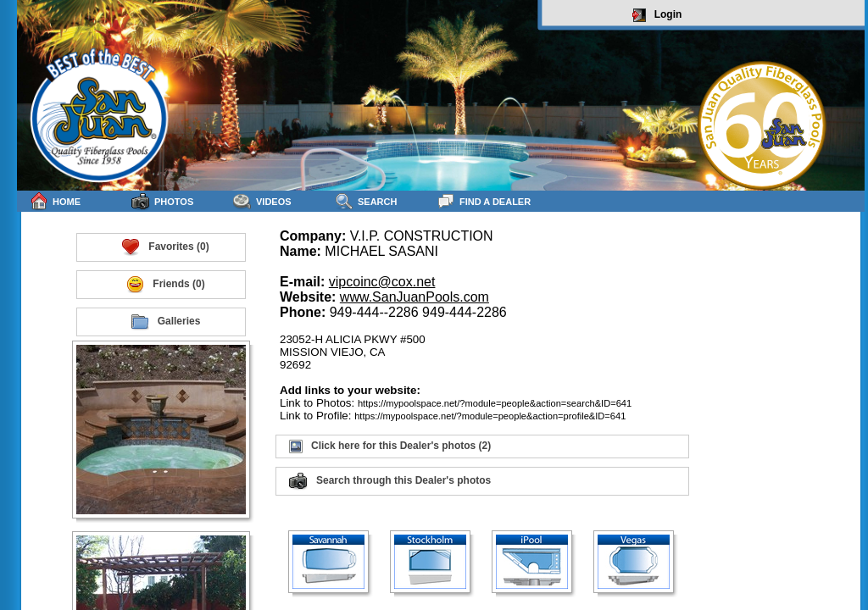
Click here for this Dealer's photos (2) (390, 446)
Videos (262, 201)
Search (366, 201)
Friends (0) (165, 285)
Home (55, 201)
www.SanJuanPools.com (415, 297)
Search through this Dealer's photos (390, 481)
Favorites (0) (165, 247)
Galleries (166, 322)
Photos (162, 201)
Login (657, 15)
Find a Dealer (484, 201)
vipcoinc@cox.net (382, 282)
